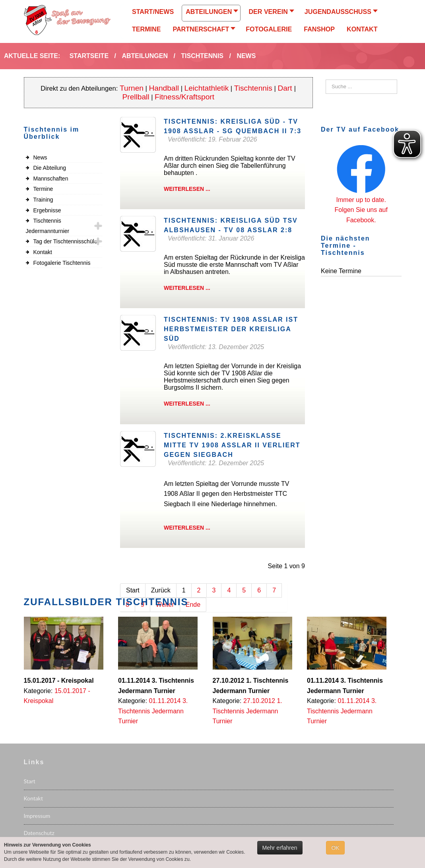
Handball (164, 88)
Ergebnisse (47, 210)
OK (335, 848)
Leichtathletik (207, 88)
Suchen (326, 80)
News (40, 157)
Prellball (136, 97)
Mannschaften (51, 179)
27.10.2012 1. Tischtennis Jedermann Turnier (247, 711)
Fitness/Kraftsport (184, 97)
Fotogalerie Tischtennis (62, 263)
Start (30, 781)
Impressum (37, 816)
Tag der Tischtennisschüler (66, 241)
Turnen (132, 88)
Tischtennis (253, 88)
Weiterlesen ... (187, 189)
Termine (43, 189)
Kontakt (43, 252)
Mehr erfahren (280, 848)
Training (43, 200)
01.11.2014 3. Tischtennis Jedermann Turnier (153, 711)
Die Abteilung (50, 168)
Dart (286, 88)
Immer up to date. (361, 200)
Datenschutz (39, 833)
